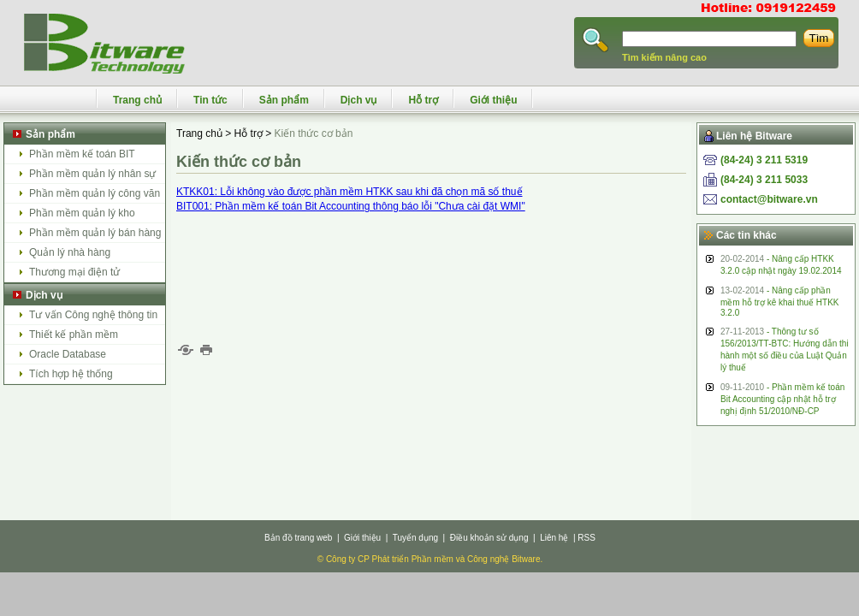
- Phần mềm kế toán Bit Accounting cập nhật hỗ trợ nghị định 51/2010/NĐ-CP (782, 399)
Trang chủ (137, 100)
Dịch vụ (359, 100)
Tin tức (210, 100)
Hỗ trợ (423, 100)
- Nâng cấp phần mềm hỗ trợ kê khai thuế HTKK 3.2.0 (779, 302)
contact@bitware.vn (769, 199)
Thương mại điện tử (74, 272)
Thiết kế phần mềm (74, 335)
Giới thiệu (493, 100)
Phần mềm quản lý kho (82, 213)
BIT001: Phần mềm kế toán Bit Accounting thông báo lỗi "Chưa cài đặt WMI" (351, 206)
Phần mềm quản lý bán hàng (95, 233)
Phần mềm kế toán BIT (82, 154)
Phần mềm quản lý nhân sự (92, 174)
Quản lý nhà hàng (70, 252)
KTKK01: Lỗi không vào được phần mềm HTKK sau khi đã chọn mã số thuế (350, 192)
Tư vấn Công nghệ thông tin (93, 315)
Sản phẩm (284, 100)
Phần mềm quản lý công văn (95, 193)
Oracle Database (68, 354)
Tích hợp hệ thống (71, 374)
